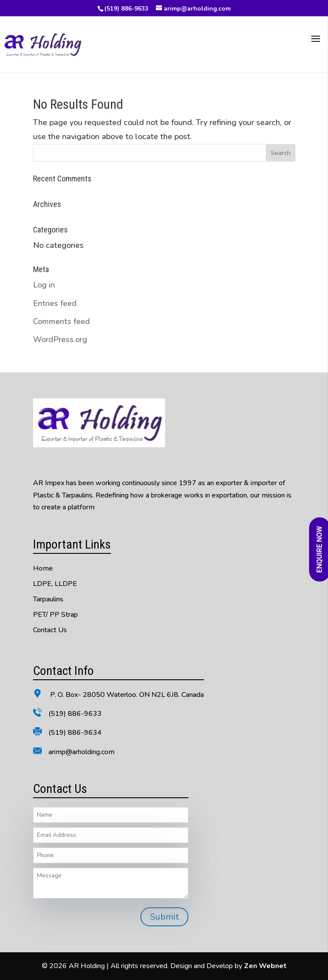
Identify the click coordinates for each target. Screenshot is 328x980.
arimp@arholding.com (81, 752)
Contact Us (50, 630)
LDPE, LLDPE (55, 584)
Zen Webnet (265, 966)
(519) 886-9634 (75, 733)
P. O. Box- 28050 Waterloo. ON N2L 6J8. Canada (126, 695)
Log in (44, 285)
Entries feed (55, 303)
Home (43, 568)
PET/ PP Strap (55, 615)
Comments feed (61, 321)
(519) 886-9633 (126, 9)
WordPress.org (60, 339)
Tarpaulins (48, 599)
